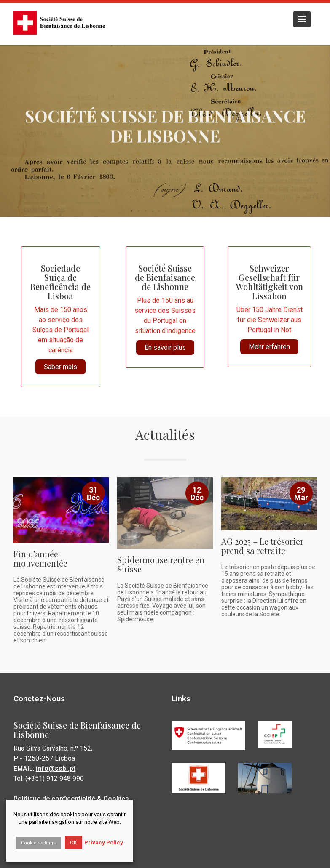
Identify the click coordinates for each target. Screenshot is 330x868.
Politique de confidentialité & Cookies (71, 797)
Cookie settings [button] (38, 843)
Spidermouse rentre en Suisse (161, 563)
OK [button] (74, 843)
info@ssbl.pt (56, 767)
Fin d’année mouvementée (41, 557)
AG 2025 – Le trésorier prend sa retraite (262, 545)
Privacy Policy (104, 843)
